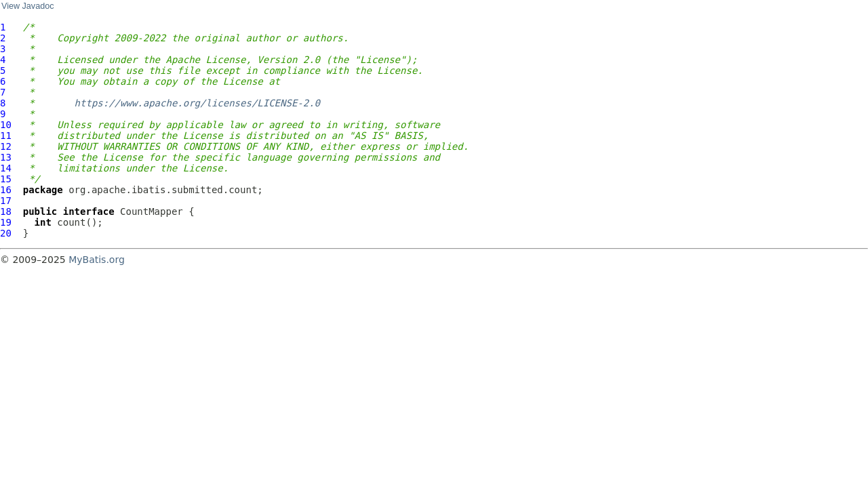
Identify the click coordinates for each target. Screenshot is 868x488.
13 (6, 157)
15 (6, 179)
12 (6, 146)
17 (6, 201)
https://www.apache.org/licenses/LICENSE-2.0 (197, 103)
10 (6, 125)
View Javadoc (27, 6)
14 (6, 168)
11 (6, 136)
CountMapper (152, 211)
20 (6, 233)
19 (6, 222)
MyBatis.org (97, 260)
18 (6, 211)
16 (6, 190)
